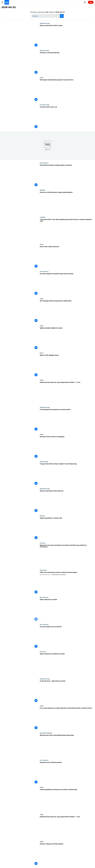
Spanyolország (45, 23)
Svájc (42, 706)
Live (91, 2)
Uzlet (42, 78)
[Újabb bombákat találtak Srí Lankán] (67, 339)
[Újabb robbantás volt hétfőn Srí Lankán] (67, 664)
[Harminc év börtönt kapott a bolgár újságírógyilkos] (67, 203)
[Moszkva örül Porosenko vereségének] (67, 447)
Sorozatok (43, 570)
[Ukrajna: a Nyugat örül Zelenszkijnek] (67, 854)
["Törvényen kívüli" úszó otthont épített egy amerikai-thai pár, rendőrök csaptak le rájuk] (67, 230)
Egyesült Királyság (46, 733)
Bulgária (42, 190)
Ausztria (43, 543)
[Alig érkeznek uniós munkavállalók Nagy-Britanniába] (67, 746)
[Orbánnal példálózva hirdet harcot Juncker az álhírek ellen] (67, 800)
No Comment (44, 163)
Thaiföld (43, 217)
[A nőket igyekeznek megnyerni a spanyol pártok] (67, 420)
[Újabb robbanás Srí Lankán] (67, 610)
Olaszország (44, 462)
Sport (42, 353)
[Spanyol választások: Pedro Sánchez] (67, 501)
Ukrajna (42, 516)
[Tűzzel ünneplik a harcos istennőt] (67, 637)
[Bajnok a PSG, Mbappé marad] (67, 366)
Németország (44, 50)
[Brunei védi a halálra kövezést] (67, 257)
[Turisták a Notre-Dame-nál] (67, 118)
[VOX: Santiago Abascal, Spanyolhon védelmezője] (67, 311)
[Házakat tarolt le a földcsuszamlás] (67, 773)
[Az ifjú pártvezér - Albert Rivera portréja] (67, 692)
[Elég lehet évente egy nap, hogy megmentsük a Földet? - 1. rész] (67, 827)
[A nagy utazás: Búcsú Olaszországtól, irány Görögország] (67, 474)
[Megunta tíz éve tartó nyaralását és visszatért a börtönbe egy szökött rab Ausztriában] (67, 556)
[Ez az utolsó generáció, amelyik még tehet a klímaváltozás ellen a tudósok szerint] (67, 719)
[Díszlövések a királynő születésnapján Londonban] (67, 176)
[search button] (62, 16)
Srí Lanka (43, 652)
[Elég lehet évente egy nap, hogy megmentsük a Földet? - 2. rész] (67, 393)
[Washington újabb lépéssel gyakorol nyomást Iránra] (67, 90)
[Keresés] (48, 16)
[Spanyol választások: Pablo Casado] (67, 36)
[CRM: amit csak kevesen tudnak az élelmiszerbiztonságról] (67, 583)
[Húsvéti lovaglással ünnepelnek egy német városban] (67, 284)
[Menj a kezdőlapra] (7, 2)
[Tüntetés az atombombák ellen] (67, 63)
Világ (41, 244)
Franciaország (44, 105)
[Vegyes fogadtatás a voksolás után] (67, 529)
